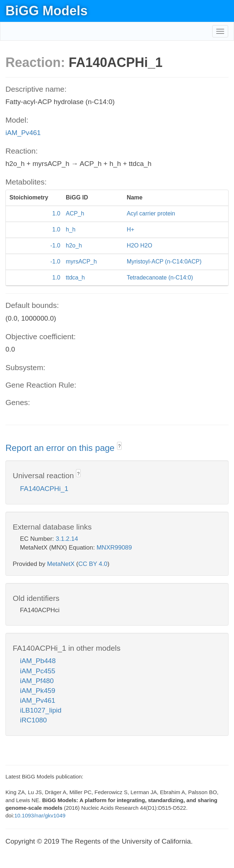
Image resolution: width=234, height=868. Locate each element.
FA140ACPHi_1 (44, 489)
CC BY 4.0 (93, 564)
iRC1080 (33, 720)
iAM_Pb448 (38, 661)
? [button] (119, 446)
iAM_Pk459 (38, 691)
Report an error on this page (61, 448)
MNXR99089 (114, 548)
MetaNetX (61, 564)
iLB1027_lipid (41, 710)
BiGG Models (47, 11)
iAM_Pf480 (37, 681)
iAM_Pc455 (38, 671)
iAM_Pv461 (23, 133)
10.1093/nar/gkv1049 (40, 815)
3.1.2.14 (67, 539)
